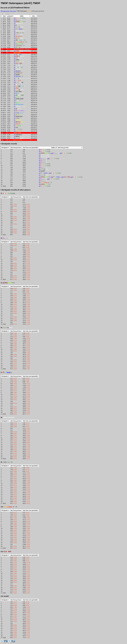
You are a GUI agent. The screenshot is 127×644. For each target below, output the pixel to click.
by (15, 18)
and (52, 153)
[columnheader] (5, 16)
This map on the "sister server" (9, 11)
